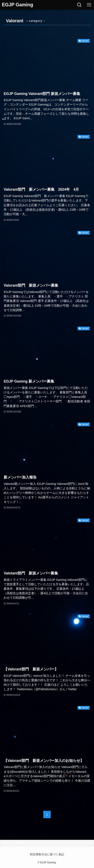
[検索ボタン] (79, 5)
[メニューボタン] (89, 5)
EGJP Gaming (17, 5)
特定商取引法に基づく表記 (47, 854)
